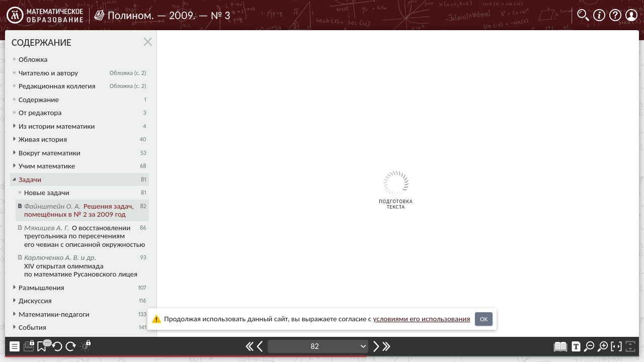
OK (484, 319)
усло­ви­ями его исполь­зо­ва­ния (422, 319)
